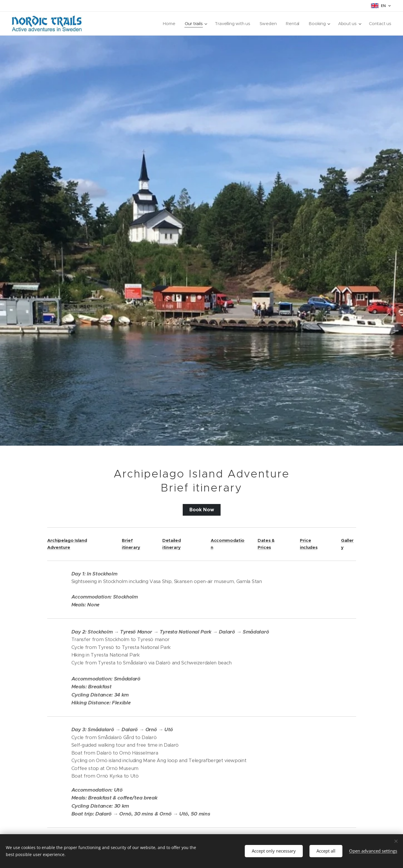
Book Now (202, 510)
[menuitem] (167, 24)
